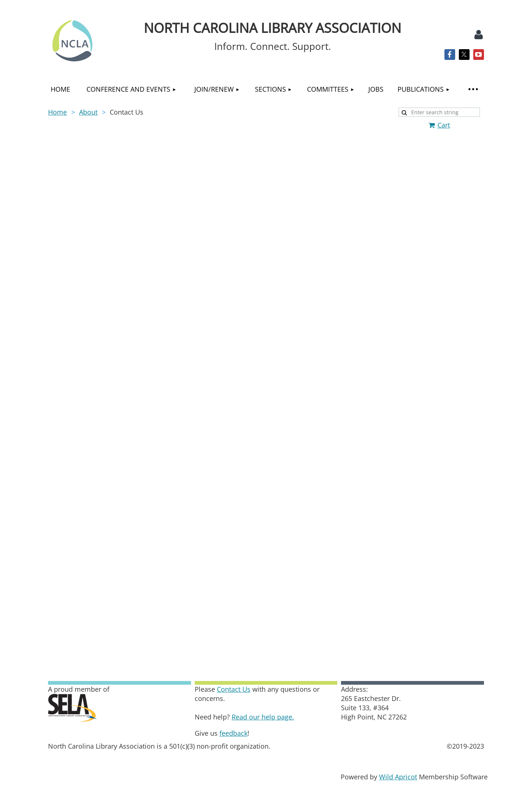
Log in (478, 35)
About (88, 112)
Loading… (266, 397)
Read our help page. (263, 717)
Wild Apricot (398, 777)
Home (57, 112)
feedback (233, 733)
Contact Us (234, 689)
